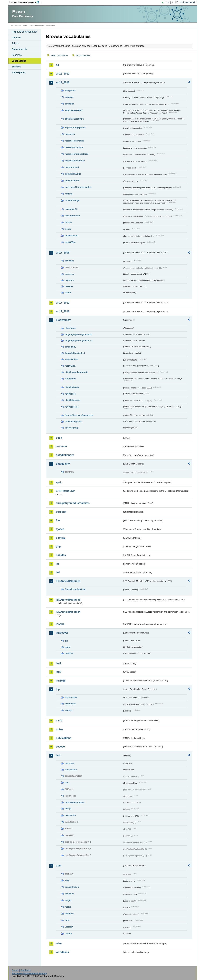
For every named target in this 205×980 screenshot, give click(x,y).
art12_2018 (63, 82)
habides (61, 555)
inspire (60, 624)
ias (58, 564)
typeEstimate (72, 236)
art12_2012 (63, 74)
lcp (58, 689)
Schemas (17, 55)
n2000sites (70, 394)
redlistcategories (73, 421)
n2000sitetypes (73, 400)
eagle (68, 647)
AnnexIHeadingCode (75, 589)
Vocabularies (19, 61)
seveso (60, 747)
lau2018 (61, 681)
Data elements (19, 49)
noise (59, 729)
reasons (69, 286)
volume (69, 934)
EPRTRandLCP (65, 491)
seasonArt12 (71, 209)
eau (67, 782)
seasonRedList (72, 216)
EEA (25, 2)
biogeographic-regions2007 (79, 334)
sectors (69, 710)
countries (70, 104)
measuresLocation (74, 147)
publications (64, 738)
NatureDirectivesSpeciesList (79, 415)
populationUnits (73, 174)
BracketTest (71, 770)
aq (58, 65)
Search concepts (83, 55)
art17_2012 (63, 303)
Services (16, 67)
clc (66, 641)
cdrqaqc (69, 97)
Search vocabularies (60, 55)
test (58, 755)
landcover (62, 633)
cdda (59, 438)
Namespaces (19, 72)
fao (58, 521)
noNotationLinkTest (75, 802)
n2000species (72, 407)
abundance (71, 328)
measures (70, 134)
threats (69, 222)
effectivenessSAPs (74, 119)
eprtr (59, 482)
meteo (68, 907)
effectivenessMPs (74, 110)
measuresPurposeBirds (77, 154)
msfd (59, 721)
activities (70, 261)
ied (58, 572)
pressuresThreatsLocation (78, 187)
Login (167, 2)
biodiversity (63, 320)
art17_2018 (63, 311)
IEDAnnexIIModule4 (68, 612)
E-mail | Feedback (21, 970)
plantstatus (71, 704)
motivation (70, 366)
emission (70, 894)
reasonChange (72, 200)
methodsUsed (72, 167)
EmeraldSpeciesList (75, 353)
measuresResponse (75, 161)
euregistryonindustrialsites (73, 503)
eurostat (61, 512)
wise (59, 943)
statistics (70, 914)
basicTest (70, 763)
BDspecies (70, 90)
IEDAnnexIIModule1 (68, 581)
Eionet (25, 26)
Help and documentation (25, 32)
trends (68, 229)
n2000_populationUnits (77, 372)
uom (59, 866)
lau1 (59, 663)
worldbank (63, 952)
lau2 (59, 672)
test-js (68, 809)
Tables (15, 43)
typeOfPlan (71, 242)
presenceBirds (72, 181)
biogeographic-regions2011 (79, 341)
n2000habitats (72, 387)
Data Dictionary (36, 26)
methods (69, 280)
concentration (72, 887)
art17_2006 (63, 253)
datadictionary (65, 455)
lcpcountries (71, 697)
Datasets (16, 38)
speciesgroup (72, 428)
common (61, 446)
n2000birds (71, 379)
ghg (58, 546)
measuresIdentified (75, 141)
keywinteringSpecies (75, 127)
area (67, 880)
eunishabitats (72, 359)
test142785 (70, 815)
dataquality (71, 347)
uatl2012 (69, 653)
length (68, 900)
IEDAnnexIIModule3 (68, 600)
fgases (60, 529)
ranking (69, 194)
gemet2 (61, 538)
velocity (69, 927)
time (67, 920)
